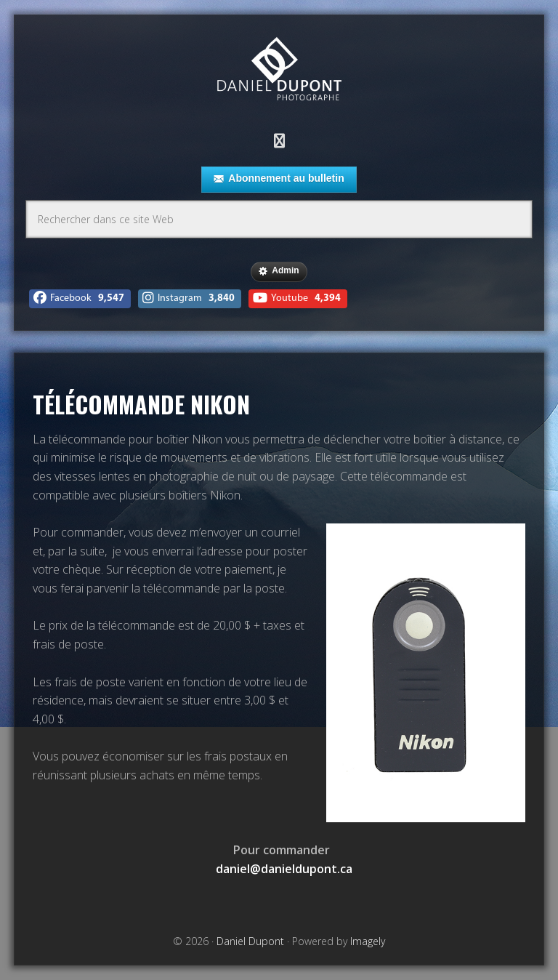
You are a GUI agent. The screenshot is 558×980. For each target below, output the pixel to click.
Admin (279, 271)
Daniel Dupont (279, 71)
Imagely (368, 941)
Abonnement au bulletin (279, 179)
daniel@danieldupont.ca (284, 869)
